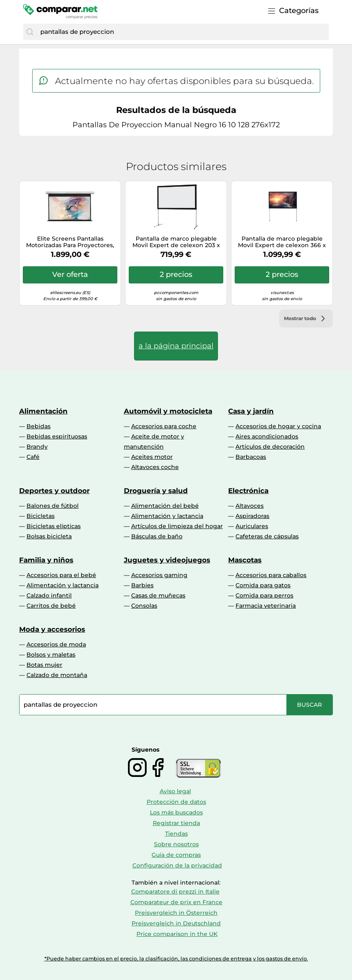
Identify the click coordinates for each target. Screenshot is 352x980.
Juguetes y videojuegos (167, 560)
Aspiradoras (252, 516)
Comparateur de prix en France (176, 902)
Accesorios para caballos (271, 575)
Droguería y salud (156, 491)
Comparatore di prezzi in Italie (175, 892)
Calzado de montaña (57, 675)
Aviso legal (175, 791)
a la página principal (176, 346)
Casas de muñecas (158, 595)
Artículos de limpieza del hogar (177, 526)
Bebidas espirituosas (57, 436)
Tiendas (176, 834)
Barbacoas (251, 457)
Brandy (37, 447)
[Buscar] (30, 32)
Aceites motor (152, 457)
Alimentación (43, 411)
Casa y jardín (251, 411)
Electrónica (248, 491)
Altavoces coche (155, 467)
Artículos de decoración (270, 447)
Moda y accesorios (52, 629)
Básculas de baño (157, 536)
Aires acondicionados (267, 436)
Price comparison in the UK (177, 934)
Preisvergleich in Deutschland (176, 923)
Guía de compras (176, 855)
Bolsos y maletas (51, 655)
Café (33, 457)
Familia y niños (46, 560)
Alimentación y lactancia (167, 516)
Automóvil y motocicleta (168, 411)
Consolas (144, 606)
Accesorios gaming (159, 575)
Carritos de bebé (51, 606)
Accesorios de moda (56, 644)
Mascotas (245, 560)
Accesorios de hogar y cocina (278, 426)
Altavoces (250, 506)
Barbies (142, 585)
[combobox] (183, 32)
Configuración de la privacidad (177, 865)
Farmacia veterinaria (266, 606)
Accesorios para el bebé (61, 575)
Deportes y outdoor (54, 491)
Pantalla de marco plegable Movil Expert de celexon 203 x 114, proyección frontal (176, 242)
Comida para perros (264, 595)
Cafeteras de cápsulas (267, 536)
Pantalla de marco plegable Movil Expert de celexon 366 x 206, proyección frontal (282, 242)
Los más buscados (176, 812)
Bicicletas (41, 516)
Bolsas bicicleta (49, 536)
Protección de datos (176, 802)
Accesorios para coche (164, 426)
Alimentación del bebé (165, 506)
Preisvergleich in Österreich (176, 913)
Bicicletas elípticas (54, 526)
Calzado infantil (49, 595)
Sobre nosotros (176, 844)
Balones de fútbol (53, 506)
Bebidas (38, 426)
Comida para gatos (263, 585)
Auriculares (252, 526)
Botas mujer (44, 665)
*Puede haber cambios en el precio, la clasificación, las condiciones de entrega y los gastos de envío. (176, 959)
